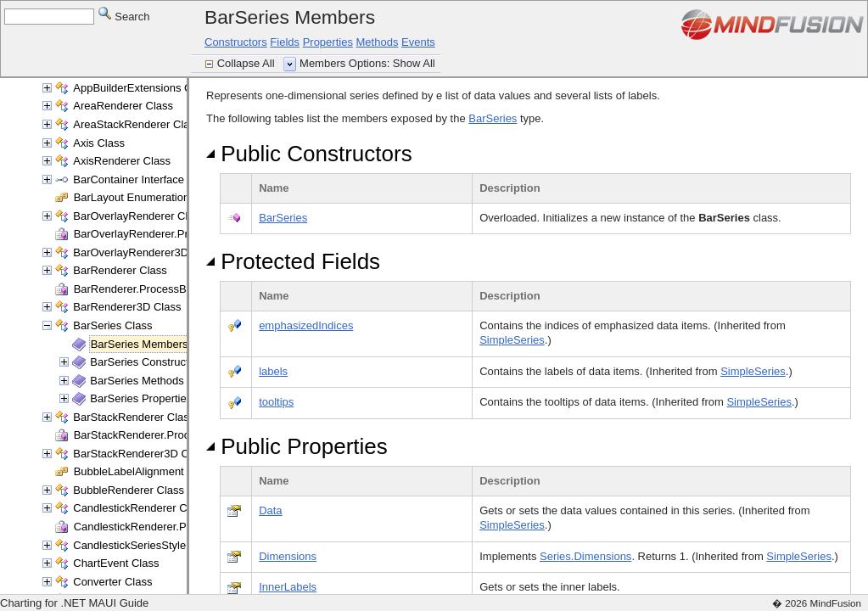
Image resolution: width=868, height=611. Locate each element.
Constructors (236, 42)
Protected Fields (293, 261)
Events (418, 42)
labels (273, 371)
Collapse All (248, 63)
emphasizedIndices (306, 325)
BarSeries (493, 118)
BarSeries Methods (137, 381)
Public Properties (297, 446)
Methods (378, 42)
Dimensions (288, 556)
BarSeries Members (140, 344)
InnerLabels (288, 587)
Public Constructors (309, 154)
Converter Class (112, 582)
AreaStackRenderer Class (137, 124)
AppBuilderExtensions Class (142, 88)
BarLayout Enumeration (132, 197)
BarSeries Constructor (144, 362)
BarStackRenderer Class (134, 417)
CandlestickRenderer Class (140, 508)
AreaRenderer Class (123, 106)
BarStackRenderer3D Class (141, 454)
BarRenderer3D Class (127, 307)
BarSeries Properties (141, 398)
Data (270, 510)
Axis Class (99, 143)
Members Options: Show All (367, 63)
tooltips (276, 402)
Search (124, 16)
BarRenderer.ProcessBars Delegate (162, 289)
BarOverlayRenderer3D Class (146, 252)
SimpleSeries (512, 340)
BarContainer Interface (129, 179)
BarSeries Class (112, 325)
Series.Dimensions (585, 556)
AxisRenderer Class (122, 161)
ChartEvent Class (116, 563)
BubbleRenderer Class (129, 490)
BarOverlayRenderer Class (139, 216)
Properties (328, 42)
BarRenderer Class (120, 270)
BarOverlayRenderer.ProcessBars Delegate (180, 234)
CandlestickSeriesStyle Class (145, 545)
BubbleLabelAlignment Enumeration (162, 471)
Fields (285, 42)
